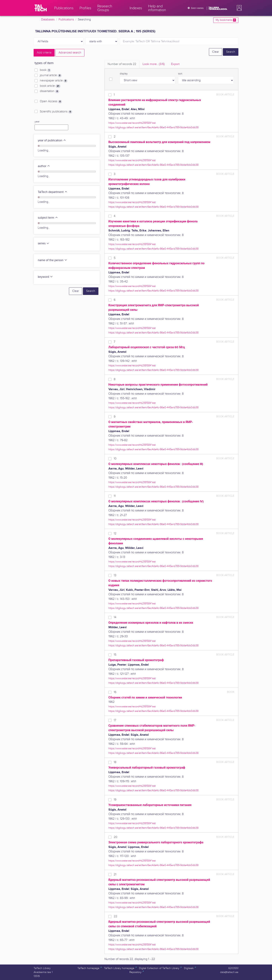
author (44, 166)
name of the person (53, 260)
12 (115, 533)
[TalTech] (41, 8)
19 (115, 800)
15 (115, 655)
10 (115, 459)
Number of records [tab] (122, 64)
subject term (48, 218)
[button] (238, 8)
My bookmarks (226, 20)
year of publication (52, 140)
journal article (51, 75)
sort (180, 74)
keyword (45, 277)
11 (115, 496)
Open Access (51, 101)
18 (115, 762)
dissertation (49, 91)
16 (115, 692)
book (45, 70)
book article (50, 86)
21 (115, 874)
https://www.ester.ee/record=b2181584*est (132, 123)
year (37, 122)
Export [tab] (175, 64)
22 (115, 916)
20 (116, 837)
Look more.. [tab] (154, 64)
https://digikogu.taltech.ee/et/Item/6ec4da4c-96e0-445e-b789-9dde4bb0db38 (153, 127)
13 (115, 575)
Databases (48, 20)
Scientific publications (56, 112)
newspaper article (54, 81)
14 (115, 617)
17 (115, 720)
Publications (66, 20)
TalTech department (53, 192)
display (124, 74)
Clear (216, 52)
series (44, 243)
